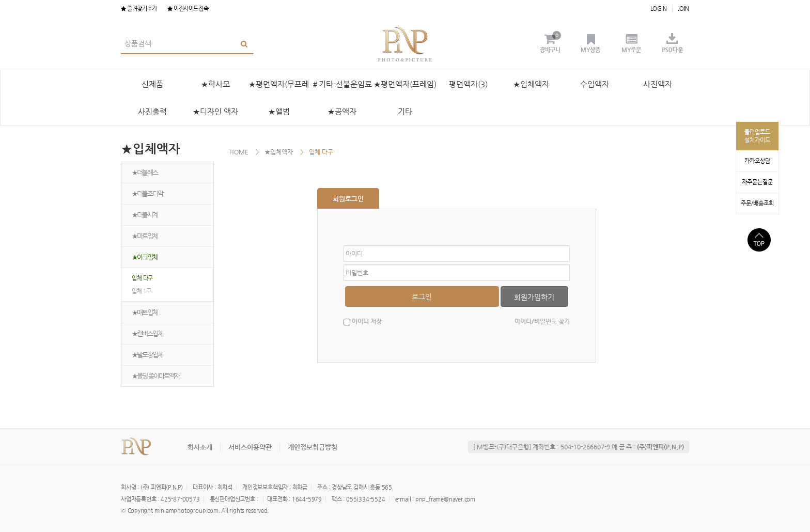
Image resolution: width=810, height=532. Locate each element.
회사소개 (200, 447)
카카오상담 (757, 161)
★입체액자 (531, 84)
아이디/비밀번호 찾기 (542, 321)
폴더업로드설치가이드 (757, 136)
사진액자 (658, 84)
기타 (405, 111)
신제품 (152, 84)
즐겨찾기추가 (139, 9)
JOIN (683, 9)
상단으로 (759, 240)
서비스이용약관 (250, 447)
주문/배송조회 (757, 203)
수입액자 (595, 84)
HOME (239, 152)
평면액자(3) (468, 84)
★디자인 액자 (215, 111)
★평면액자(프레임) (405, 84)
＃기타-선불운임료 (342, 84)
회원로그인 (348, 199)
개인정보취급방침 (313, 447)
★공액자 (342, 111)
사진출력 (152, 111)
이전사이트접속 (188, 9)
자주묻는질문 (757, 182)
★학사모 (215, 84)
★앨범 (279, 111)
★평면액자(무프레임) (279, 89)
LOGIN (659, 9)
